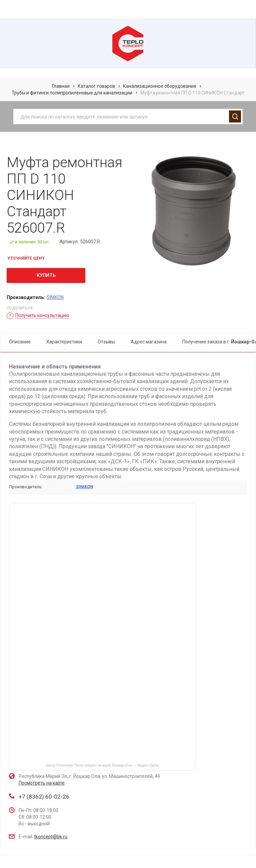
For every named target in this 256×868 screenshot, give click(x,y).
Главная (61, 86)
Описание (20, 342)
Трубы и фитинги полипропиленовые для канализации (72, 93)
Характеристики (64, 342)
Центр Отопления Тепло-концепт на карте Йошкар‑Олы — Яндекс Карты (102, 765)
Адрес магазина (149, 342)
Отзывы (106, 342)
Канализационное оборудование (160, 86)
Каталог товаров (96, 86)
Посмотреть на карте (42, 783)
